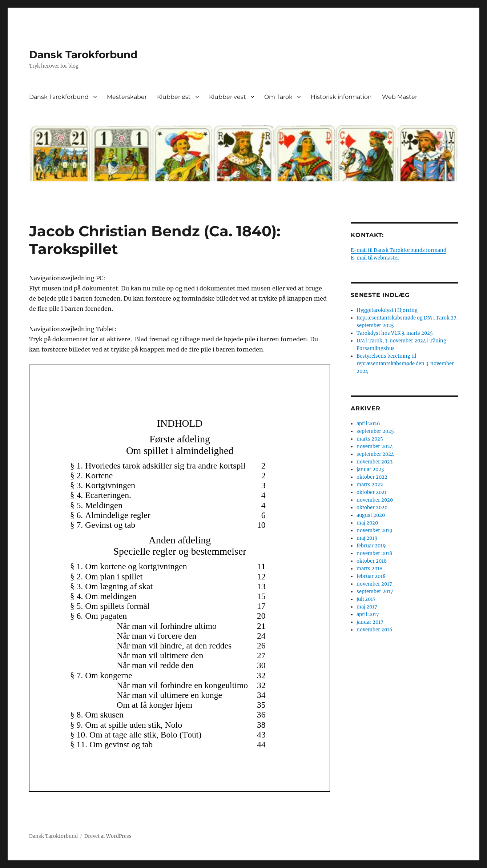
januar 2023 (370, 469)
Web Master (400, 97)
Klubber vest (228, 97)
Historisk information (341, 97)
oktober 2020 (372, 508)
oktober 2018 (372, 561)
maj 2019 (367, 538)
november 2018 (374, 553)
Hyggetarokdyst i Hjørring (387, 310)
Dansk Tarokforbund (83, 55)
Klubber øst (174, 97)
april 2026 (368, 424)
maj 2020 (367, 523)
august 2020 (371, 515)
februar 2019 (371, 546)
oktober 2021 (372, 492)
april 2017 (368, 614)
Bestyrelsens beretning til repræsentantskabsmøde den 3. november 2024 (405, 364)
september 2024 (375, 454)
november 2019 (375, 531)
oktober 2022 (372, 477)
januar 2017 (370, 622)
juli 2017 (366, 599)
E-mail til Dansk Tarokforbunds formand (399, 250)
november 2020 (375, 500)
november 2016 (375, 630)
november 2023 (375, 462)
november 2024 (375, 447)
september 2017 (375, 592)
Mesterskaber (127, 97)
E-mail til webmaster (375, 258)
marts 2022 (370, 485)
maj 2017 (367, 607)
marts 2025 (370, 439)
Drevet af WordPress (108, 836)
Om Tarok (278, 97)
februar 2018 (371, 576)
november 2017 (374, 584)
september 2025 (375, 431)
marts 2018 (369, 569)
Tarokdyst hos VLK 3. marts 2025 (395, 333)
